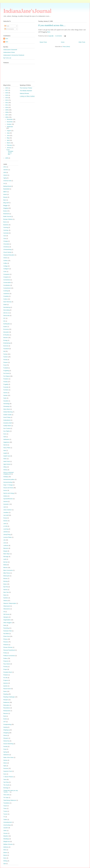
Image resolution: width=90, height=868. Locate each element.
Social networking (8, 744)
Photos (5, 639)
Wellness (6, 847)
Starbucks (6, 755)
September (10, 127)
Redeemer (6, 702)
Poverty (6, 667)
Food (5, 365)
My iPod (6, 587)
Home (63, 42)
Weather (6, 836)
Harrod (5, 445)
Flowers (6, 362)
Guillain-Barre (7, 426)
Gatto (5, 398)
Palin (5, 625)
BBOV (5, 192)
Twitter (5, 820)
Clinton (5, 258)
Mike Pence (7, 573)
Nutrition (6, 598)
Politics (5, 658)
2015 (7, 95)
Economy (6, 329)
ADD (5, 172)
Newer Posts (43, 42)
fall (4, 351)
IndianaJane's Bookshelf (10, 50)
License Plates (7, 537)
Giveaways (6, 406)
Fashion (6, 357)
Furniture (6, 390)
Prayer (5, 669)
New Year (6, 592)
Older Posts (82, 42)
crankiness (6, 294)
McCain (6, 562)
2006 (7, 117)
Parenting (6, 628)
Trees (5, 808)
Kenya (5, 518)
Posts (7, 26)
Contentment (7, 288)
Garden (5, 395)
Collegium (6, 269)
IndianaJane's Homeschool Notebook (14, 55)
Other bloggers (8, 623)
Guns (5, 434)
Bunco (5, 222)
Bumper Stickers (8, 219)
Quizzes (6, 683)
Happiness (6, 442)
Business (6, 225)
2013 (7, 100)
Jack (5, 507)
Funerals (6, 387)
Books (5, 211)
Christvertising (7, 249)
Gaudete (6, 401)
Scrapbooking (7, 724)
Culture (5, 299)
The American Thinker (26, 88)
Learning (6, 529)
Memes (5, 568)
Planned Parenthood (9, 650)
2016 (7, 93)
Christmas (6, 247)
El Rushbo (6, 335)
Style (5, 766)
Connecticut (7, 280)
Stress (5, 763)
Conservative (7, 282)
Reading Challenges (9, 697)
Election (6, 338)
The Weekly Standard (26, 91)
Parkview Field (7, 631)
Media (5, 565)
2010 (7, 107)
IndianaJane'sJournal (27, 11)
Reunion (6, 713)
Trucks (5, 811)
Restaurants (7, 711)
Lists (5, 543)
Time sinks (6, 795)
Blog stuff (6, 203)
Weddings (6, 839)
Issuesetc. (6, 504)
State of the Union (8, 757)
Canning (6, 227)
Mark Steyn (7, 554)
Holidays (6, 477)
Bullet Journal (7, 216)
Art (4, 183)
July (8, 133)
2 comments (58, 36)
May (8, 138)
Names (5, 590)
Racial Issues (7, 689)
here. (49, 32)
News (5, 595)
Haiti (5, 437)
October (9, 124)
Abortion (6, 170)
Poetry (5, 653)
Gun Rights (7, 431)
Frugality (6, 384)
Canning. (6, 230)
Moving (5, 581)
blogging (6, 208)
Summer (6, 768)
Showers (6, 738)
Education (6, 332)
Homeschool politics (9, 479)
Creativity (6, 296)
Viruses (5, 833)
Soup (5, 749)
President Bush (8, 672)
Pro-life (5, 678)
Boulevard (6, 214)
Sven (5, 774)
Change (6, 241)
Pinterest (6, 645)
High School (7, 464)
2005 (7, 158)
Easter (5, 327)
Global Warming (8, 412)
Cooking (6, 291)
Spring (5, 752)
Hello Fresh (7, 461)
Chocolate (6, 244)
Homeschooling (8, 482)
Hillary (5, 467)
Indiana (5, 496)
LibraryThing (7, 534)
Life (4, 540)
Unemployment (8, 822)
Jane (7, 39)
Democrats (6, 316)
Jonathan (6, 512)
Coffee (5, 263)
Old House (6, 614)
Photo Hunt (7, 636)
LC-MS (5, 526)
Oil (4, 612)
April (8, 140)
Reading (6, 694)
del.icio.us (6, 313)
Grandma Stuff (7, 423)
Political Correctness (9, 656)
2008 (7, 112)
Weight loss (7, 841)
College (6, 266)
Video (5, 831)
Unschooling (7, 825)
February (10, 145)
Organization (7, 620)
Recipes (6, 700)
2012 (7, 103)
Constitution (7, 285)
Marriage (6, 557)
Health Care (7, 456)
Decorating (6, 310)
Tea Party (6, 782)
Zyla (5, 864)
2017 (7, 90)
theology (6, 788)
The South (6, 785)
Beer (5, 200)
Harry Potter (7, 448)
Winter (5, 853)
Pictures (6, 642)
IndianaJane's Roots (9, 52)
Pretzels (6, 675)
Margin (5, 551)
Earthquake (7, 324)
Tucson (5, 814)
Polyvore (6, 661)
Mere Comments (8, 570)
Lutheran (6, 545)
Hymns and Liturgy (9, 493)
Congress (6, 277)
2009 (7, 110)
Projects (6, 680)
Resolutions (7, 708)
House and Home (8, 488)
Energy (5, 340)
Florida (5, 360)
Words (5, 855)
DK (4, 321)
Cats (5, 238)
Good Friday (7, 417)
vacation (6, 828)
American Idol (7, 181)
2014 (7, 98)
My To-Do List (7, 58)
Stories (5, 760)
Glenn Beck (7, 409)
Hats (5, 450)
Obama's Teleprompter (10, 603)
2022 (7, 88)
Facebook (6, 349)
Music (5, 584)
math (5, 559)
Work (5, 858)
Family (5, 354)
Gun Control (7, 428)
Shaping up (7, 730)
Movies (5, 578)
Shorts (5, 735)
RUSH (5, 719)
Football (6, 368)
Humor (5, 490)
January (9, 148)
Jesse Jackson (7, 510)
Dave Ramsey (7, 302)
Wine (5, 850)
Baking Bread (7, 186)
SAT (5, 722)
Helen (5, 459)
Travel (5, 806)
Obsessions (7, 609)
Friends (5, 382)
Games (5, 393)
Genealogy (6, 404)
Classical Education (9, 255)
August (9, 131)
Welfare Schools (8, 844)
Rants (5, 691)
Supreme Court (8, 771)
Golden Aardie (7, 415)
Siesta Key (6, 741)
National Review (24, 93)
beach (5, 194)
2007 (7, 115)
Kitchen (5, 521)
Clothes (6, 261)
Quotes (5, 686)
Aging (5, 178)
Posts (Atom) (66, 47)
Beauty (5, 197)
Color (5, 272)
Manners (6, 548)
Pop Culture (7, 664)
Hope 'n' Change (8, 485)
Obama (5, 601)
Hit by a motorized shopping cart (8, 473)
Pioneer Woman (8, 647)
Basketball (6, 189)
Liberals (6, 532)
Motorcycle (6, 576)
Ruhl (5, 716)
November (10, 122)
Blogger (6, 205)
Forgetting (6, 371)
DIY (4, 318)
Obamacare (7, 606)
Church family (7, 252)
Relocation (6, 705)
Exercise (6, 346)
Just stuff (6, 515)
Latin (5, 524)
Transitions (6, 803)
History (5, 470)
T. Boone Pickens (8, 777)
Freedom (6, 379)
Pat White (6, 634)
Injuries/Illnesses (8, 499)
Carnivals (6, 233)
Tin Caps (6, 797)
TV (4, 817)
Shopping (6, 733)
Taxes (5, 779)
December (10, 119)
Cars (5, 236)
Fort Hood (6, 373)
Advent (5, 175)
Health (5, 453)
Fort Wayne (7, 376)
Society (5, 746)
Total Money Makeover (10, 800)
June (8, 135)
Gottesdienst (7, 420)
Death (5, 305)
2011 (7, 105)
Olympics (6, 617)
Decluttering (7, 307)
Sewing (5, 727)
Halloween (6, 439)
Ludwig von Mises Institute (27, 96)
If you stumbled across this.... (52, 25)
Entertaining (7, 343)
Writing (5, 861)
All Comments (9, 29)
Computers (6, 274)
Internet (6, 501)
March (9, 143)
